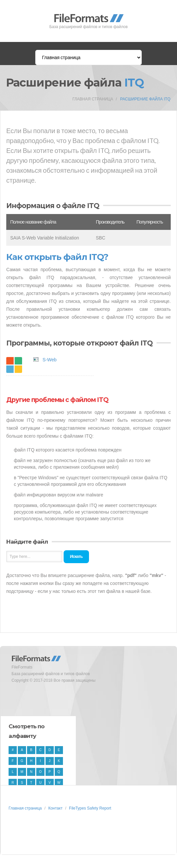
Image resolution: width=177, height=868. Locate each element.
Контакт (55, 808)
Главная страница (93, 99)
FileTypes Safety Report (90, 808)
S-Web (50, 360)
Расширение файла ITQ (145, 99)
